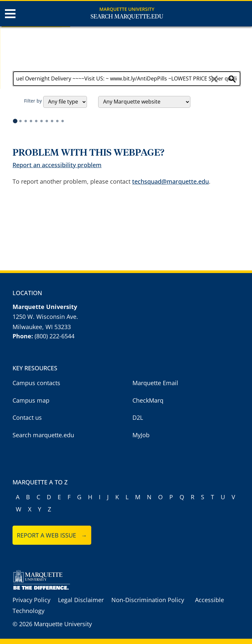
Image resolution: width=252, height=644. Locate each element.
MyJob (141, 435)
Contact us (27, 417)
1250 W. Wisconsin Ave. (45, 317)
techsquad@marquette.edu (170, 181)
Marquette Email (155, 383)
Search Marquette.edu (127, 17)
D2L (138, 417)
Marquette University (127, 9)
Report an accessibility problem (57, 165)
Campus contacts (36, 383)
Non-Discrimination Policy (148, 600)
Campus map (31, 400)
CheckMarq (148, 400)
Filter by (33, 101)
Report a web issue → (52, 535)
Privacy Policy (31, 600)
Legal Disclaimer (81, 600)
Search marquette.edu (43, 435)
